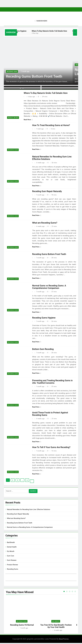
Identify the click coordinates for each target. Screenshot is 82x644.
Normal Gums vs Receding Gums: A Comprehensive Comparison (49, 287)
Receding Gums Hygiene (23, 31)
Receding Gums (12, 72)
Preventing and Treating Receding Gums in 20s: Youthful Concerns (53, 382)
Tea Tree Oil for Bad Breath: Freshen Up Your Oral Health (56, 627)
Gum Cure (10, 557)
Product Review (13, 118)
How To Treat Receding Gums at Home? (51, 125)
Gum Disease (12, 561)
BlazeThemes (64, 640)
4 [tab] (72, 593)
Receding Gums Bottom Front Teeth (35, 76)
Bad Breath (11, 543)
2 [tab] (67, 593)
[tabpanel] (22, 615)
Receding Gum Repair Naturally (47, 192)
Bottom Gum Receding (43, 350)
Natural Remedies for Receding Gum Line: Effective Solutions (29, 511)
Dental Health (12, 548)
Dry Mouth (11, 552)
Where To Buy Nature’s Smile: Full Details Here (56, 31)
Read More (28, 120)
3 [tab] (70, 593)
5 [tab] (75, 593)
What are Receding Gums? (45, 223)
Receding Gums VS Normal (22, 626)
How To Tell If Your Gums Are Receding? (51, 448)
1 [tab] (64, 593)
